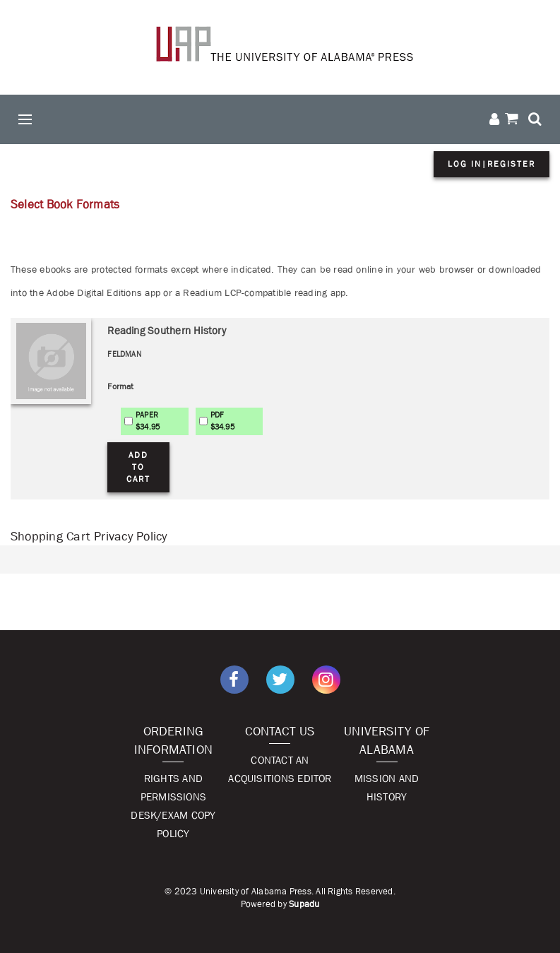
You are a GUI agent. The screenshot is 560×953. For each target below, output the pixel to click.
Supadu (304, 904)
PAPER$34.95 (148, 421)
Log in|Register (492, 164)
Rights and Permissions (174, 787)
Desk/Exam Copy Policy (173, 824)
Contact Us (280, 731)
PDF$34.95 (222, 421)
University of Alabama (387, 740)
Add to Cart (138, 467)
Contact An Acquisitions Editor (280, 769)
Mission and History (387, 787)
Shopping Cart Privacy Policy (89, 536)
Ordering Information (174, 740)
